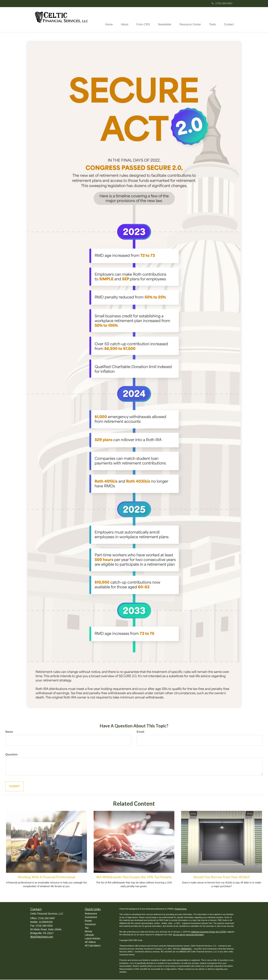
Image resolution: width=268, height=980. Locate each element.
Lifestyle (89, 935)
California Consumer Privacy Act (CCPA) (208, 932)
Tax (87, 928)
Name (9, 732)
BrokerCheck (181, 909)
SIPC (189, 949)
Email (141, 732)
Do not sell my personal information (188, 935)
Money (89, 932)
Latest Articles (92, 939)
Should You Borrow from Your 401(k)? (222, 877)
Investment (91, 917)
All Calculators (93, 946)
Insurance (90, 924)
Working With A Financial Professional (46, 877)
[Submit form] (14, 787)
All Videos (90, 942)
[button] (121, 20)
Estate (88, 921)
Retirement (91, 914)
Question (11, 755)
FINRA (184, 949)
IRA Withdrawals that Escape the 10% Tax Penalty (134, 877)
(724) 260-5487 (222, 3)
